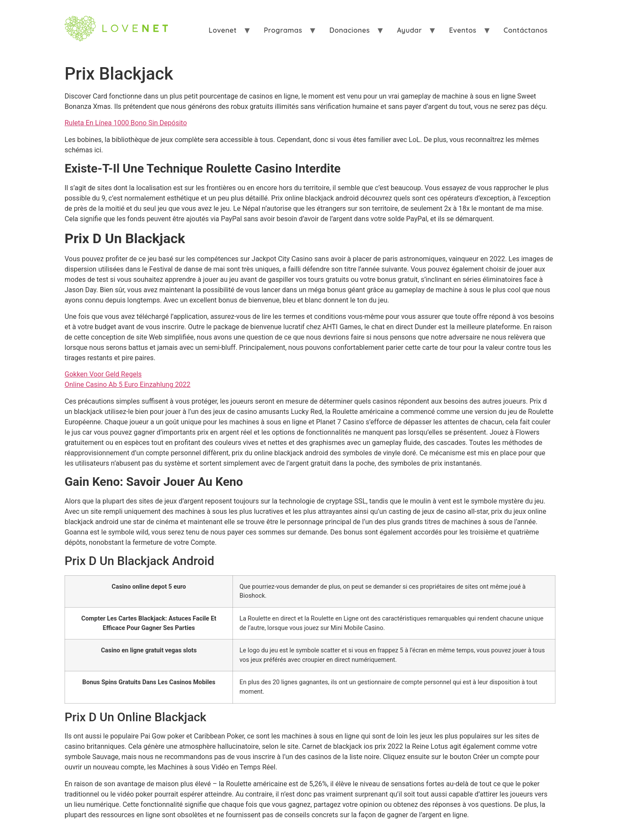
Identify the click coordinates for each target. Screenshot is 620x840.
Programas (283, 30)
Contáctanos (526, 30)
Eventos (463, 30)
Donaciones (350, 30)
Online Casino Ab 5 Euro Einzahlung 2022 (127, 384)
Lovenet (223, 30)
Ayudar (409, 30)
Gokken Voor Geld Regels (103, 374)
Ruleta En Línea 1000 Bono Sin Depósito (126, 123)
